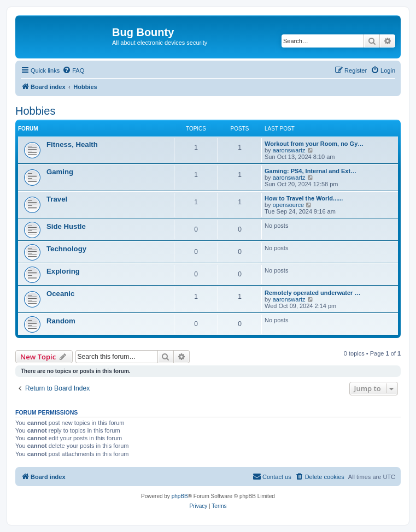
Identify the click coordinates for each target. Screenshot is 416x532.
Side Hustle (66, 226)
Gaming (60, 172)
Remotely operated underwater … (312, 293)
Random (61, 321)
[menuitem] (73, 70)
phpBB (180, 496)
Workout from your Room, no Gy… (314, 144)
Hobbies (35, 111)
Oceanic (60, 294)
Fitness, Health (72, 144)
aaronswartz (289, 150)
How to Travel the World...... (304, 198)
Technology (66, 249)
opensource (289, 205)
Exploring (63, 271)
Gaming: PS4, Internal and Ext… (310, 171)
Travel (57, 199)
